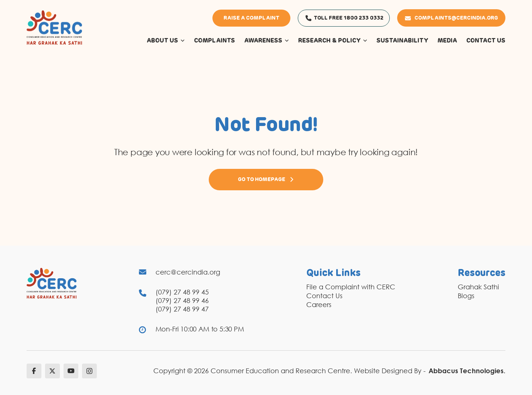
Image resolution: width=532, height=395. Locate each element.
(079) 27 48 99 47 (182, 309)
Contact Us (324, 296)
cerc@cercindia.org (188, 272)
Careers (319, 304)
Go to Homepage (266, 180)
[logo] (54, 27)
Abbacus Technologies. (467, 371)
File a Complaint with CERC (351, 287)
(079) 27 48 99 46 (182, 300)
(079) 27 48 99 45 (182, 292)
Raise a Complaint (251, 18)
